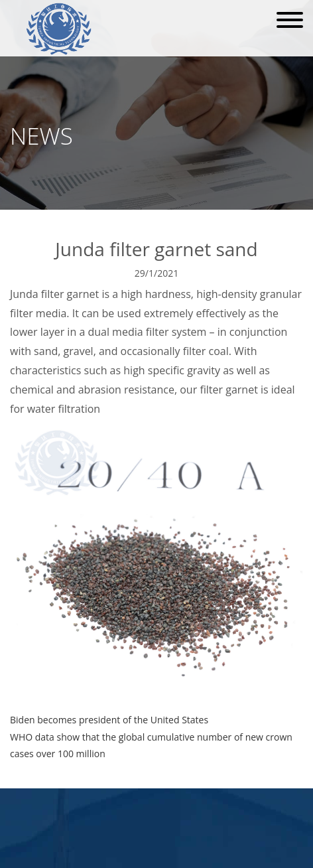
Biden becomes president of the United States (109, 720)
